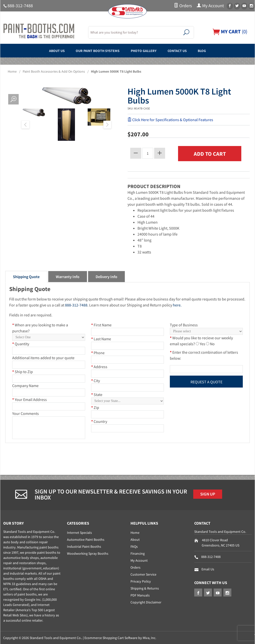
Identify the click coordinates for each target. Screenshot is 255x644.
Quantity (21, 343)
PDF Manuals (140, 595)
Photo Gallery (146, 50)
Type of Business (184, 324)
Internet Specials (79, 532)
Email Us (208, 569)
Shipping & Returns (145, 588)
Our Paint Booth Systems (93, 50)
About (135, 539)
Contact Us (185, 50)
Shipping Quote (26, 276)
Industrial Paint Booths (84, 546)
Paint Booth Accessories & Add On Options (54, 71)
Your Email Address (30, 399)
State (97, 394)
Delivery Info (106, 276)
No (212, 343)
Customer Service (143, 574)
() (229, 31)
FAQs (134, 546)
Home (12, 71)
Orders (183, 6)
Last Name (101, 338)
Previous (25, 125)
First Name (101, 324)
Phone (98, 352)
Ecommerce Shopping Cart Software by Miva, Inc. (120, 637)
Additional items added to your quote (43, 357)
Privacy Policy (141, 581)
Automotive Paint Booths (86, 539)
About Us (46, 50)
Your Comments (26, 413)
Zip (95, 407)
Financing (138, 553)
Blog (213, 50)
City (96, 380)
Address (99, 366)
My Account (210, 6)
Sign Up (209, 494)
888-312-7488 (20, 6)
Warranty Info (68, 276)
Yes (202, 343)
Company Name (25, 385)
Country (99, 421)
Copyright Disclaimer (146, 602)
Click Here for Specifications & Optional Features (170, 120)
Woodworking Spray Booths (88, 553)
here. (177, 304)
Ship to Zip (23, 371)
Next (107, 125)
